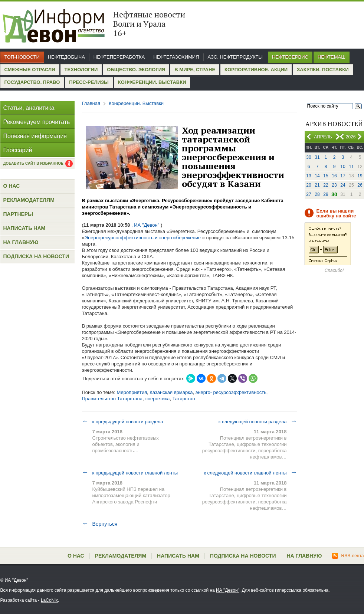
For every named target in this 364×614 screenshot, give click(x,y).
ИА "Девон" (228, 590)
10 (343, 167)
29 (326, 194)
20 (309, 185)
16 (334, 176)
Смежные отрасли (30, 70)
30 (309, 157)
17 (343, 176)
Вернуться (100, 524)
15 (326, 176)
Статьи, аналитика (29, 108)
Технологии (81, 70)
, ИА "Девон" (145, 225)
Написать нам (24, 228)
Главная (91, 103)
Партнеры (18, 214)
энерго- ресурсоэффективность (231, 392)
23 (334, 185)
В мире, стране (195, 70)
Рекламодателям (29, 200)
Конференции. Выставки (152, 82)
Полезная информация (35, 136)
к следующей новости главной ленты (250, 473)
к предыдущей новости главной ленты (130, 473)
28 (317, 194)
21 (317, 185)
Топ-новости (22, 57)
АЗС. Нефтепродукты (235, 57)
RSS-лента (348, 556)
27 (309, 194)
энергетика (157, 399)
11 (351, 167)
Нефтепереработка (119, 57)
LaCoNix (49, 600)
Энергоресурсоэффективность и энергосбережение (143, 238)
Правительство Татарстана (112, 399)
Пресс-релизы (89, 82)
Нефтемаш (332, 57)
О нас (12, 186)
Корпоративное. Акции (256, 70)
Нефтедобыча (66, 57)
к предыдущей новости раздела (123, 421)
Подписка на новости (36, 256)
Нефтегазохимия (176, 57)
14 (317, 176)
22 (326, 185)
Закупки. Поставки (323, 70)
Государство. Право (32, 82)
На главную (21, 242)
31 (317, 157)
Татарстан (183, 399)
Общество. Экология (136, 70)
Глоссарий (18, 150)
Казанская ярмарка (171, 392)
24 (343, 185)
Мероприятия (132, 392)
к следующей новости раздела (258, 421)
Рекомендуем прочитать (37, 122)
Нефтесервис (290, 57)
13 (309, 176)
